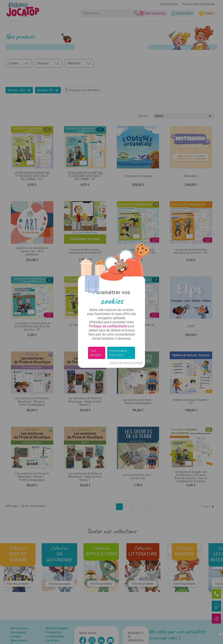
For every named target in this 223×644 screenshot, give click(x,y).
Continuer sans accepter (126, 362)
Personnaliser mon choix (118, 353)
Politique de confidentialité (108, 326)
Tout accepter (96, 353)
